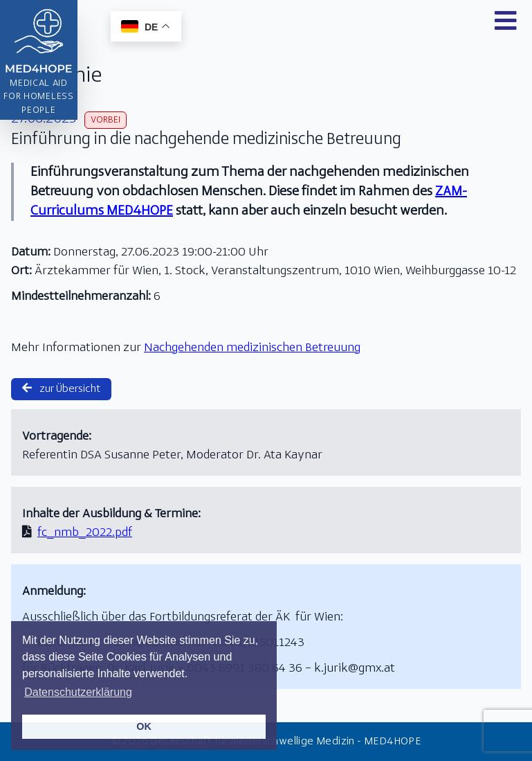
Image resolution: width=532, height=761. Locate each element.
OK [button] (144, 726)
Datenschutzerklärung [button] (78, 692)
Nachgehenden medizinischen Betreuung (252, 348)
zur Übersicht (61, 388)
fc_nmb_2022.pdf (85, 533)
